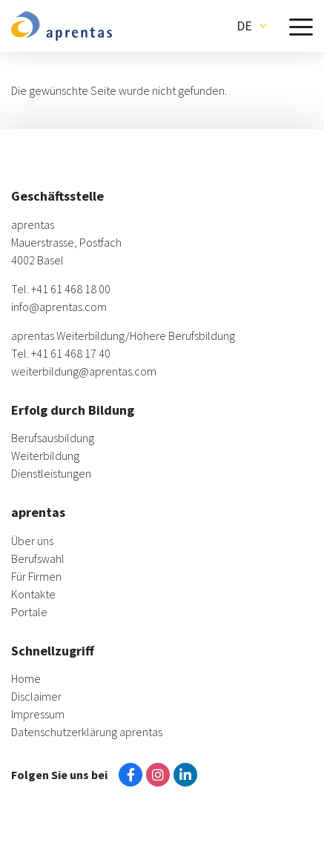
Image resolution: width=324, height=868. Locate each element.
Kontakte (33, 594)
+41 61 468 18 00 (71, 289)
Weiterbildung (45, 455)
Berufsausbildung (53, 438)
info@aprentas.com (59, 307)
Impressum (38, 714)
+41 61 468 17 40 (71, 353)
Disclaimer (36, 696)
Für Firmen (36, 576)
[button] (252, 26)
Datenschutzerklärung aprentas (87, 732)
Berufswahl (38, 558)
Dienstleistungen (51, 473)
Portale (29, 612)
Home (26, 678)
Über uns (32, 541)
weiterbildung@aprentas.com (84, 371)
